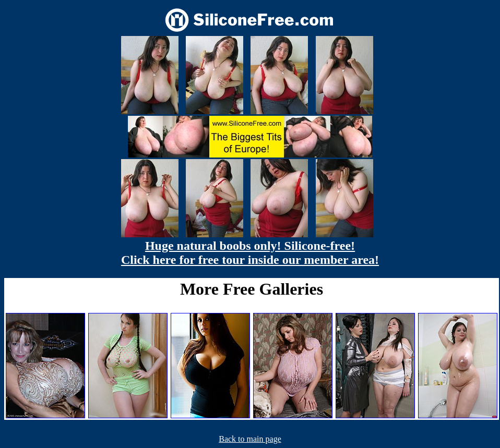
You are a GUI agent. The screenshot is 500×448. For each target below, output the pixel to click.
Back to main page (250, 439)
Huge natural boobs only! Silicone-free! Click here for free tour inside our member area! (250, 253)
